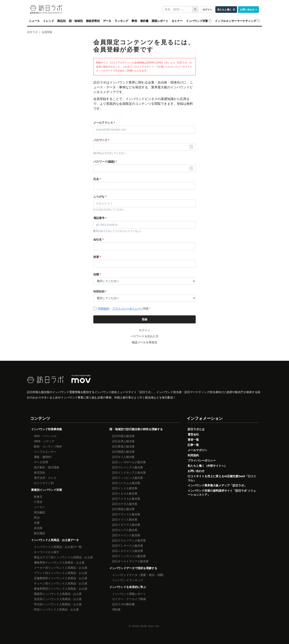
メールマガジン (197, 450)
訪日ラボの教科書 (123, 604)
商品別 (61, 21)
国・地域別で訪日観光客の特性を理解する (136, 429)
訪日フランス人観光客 (126, 514)
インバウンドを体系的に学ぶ (128, 587)
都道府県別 (93, 21)
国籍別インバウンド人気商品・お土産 (58, 594)
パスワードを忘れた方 (144, 336)
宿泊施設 (40, 512)
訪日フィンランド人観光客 (129, 556)
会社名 (98, 239)
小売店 (38, 502)
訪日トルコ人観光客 (125, 493)
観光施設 (40, 533)
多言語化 (40, 473)
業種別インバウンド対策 (47, 490)
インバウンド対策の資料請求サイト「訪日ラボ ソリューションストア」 (222, 493)
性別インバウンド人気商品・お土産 (56, 609)
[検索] (195, 9)
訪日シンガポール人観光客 (129, 462)
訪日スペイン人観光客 (126, 535)
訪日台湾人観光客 (123, 441)
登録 (144, 319)
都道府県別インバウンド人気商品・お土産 (61, 589)
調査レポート (160, 21)
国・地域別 (76, 21)
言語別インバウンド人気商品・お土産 (58, 599)
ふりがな (100, 197)
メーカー (40, 507)
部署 (97, 257)
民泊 (37, 518)
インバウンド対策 (197, 21)
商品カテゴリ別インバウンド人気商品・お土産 (63, 557)
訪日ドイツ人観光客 (125, 520)
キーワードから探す (47, 552)
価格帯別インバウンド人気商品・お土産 (59, 562)
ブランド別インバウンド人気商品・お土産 (61, 573)
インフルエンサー (45, 452)
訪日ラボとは (196, 429)
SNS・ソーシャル (45, 436)
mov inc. (154, 626)
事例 (134, 21)
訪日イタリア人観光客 (126, 525)
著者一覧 (193, 440)
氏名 (97, 179)
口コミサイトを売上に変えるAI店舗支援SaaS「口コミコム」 (222, 478)
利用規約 (104, 309)
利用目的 (100, 291)
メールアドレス (104, 123)
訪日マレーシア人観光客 (128, 467)
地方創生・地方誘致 (47, 467)
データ (107, 21)
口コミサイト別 (44, 483)
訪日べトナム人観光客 (126, 483)
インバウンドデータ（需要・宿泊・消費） (139, 575)
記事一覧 (193, 445)
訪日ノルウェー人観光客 (128, 551)
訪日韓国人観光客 (123, 452)
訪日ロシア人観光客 (125, 530)
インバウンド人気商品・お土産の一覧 (58, 547)
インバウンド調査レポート (129, 594)
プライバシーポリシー (126, 309)
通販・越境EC (43, 457)
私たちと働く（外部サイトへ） (207, 466)
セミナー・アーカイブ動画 (129, 599)
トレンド (48, 21)
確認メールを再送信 (144, 342)
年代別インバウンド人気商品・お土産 (58, 604)
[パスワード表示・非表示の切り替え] (191, 147)
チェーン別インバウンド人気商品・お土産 (61, 583)
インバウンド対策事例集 (47, 429)
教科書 (144, 21)
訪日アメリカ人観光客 (126, 499)
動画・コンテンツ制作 (48, 446)
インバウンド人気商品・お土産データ (55, 540)
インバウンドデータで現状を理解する (133, 568)
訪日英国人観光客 (123, 509)
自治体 (38, 528)
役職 (97, 274)
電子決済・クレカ (45, 478)
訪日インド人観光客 (125, 488)
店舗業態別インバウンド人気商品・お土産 (61, 578)
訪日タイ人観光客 (123, 457)
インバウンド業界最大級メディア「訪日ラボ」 (217, 485)
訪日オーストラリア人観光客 (130, 561)
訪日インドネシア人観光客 (129, 473)
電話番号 (100, 218)
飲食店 (38, 497)
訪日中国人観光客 (123, 436)
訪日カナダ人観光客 (125, 504)
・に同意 (124, 309)
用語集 (116, 609)
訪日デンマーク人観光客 (128, 546)
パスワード (101, 140)
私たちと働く (225, 10)
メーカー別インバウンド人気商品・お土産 (61, 568)
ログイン (207, 10)
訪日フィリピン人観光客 (128, 478)
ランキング (121, 21)
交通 (37, 523)
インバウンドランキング (128, 580)
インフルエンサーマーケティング (236, 21)
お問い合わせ (247, 10)
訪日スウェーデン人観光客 (129, 540)
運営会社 (193, 434)
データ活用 (41, 462)
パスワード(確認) (105, 162)
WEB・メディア (44, 441)
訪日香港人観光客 (123, 446)
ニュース (34, 21)
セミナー (177, 21)
